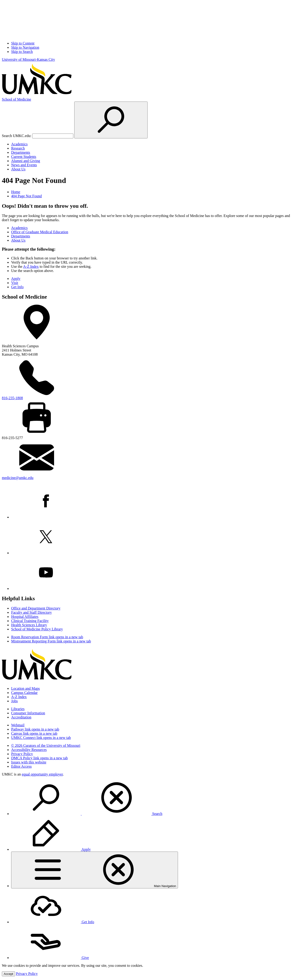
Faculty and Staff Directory (31, 612)
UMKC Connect (41, 738)
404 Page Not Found (26, 196)
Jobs (14, 701)
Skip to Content (23, 43)
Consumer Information (28, 713)
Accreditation (21, 717)
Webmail (18, 725)
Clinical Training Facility (30, 621)
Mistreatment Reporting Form (51, 641)
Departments (21, 152)
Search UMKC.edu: (17, 136)
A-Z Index (31, 267)
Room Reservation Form (47, 637)
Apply (16, 279)
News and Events (24, 165)
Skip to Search (22, 52)
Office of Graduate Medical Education (40, 232)
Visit (15, 283)
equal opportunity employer (42, 774)
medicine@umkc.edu (18, 478)
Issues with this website (29, 762)
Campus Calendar (24, 693)
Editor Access (21, 766)
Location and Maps (26, 688)
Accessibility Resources (29, 750)
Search (87, 814)
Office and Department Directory (36, 608)
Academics (19, 144)
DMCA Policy (39, 758)
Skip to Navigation (25, 47)
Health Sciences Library (29, 625)
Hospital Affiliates (25, 617)
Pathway (35, 729)
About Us (18, 169)
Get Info (17, 287)
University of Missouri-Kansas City (28, 59)
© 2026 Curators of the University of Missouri (46, 745)
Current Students (24, 157)
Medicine (16, 99)
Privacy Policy (22, 754)
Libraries (18, 709)
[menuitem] (153, 798)
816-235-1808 (12, 398)
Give (50, 958)
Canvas (34, 733)
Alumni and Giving (26, 161)
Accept (8, 974)
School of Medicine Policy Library (37, 629)
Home (16, 192)
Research (18, 148)
